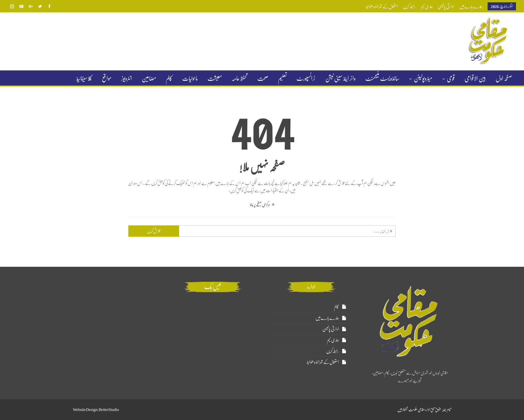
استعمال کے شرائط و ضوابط (382, 7)
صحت (263, 78)
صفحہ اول (504, 78)
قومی (451, 78)
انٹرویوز (127, 78)
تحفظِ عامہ (240, 78)
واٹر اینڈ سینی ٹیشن (340, 78)
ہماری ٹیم (427, 7)
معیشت (215, 78)
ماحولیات (190, 78)
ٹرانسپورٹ (306, 78)
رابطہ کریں (409, 7)
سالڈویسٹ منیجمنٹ (382, 78)
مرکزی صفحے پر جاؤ (262, 204)
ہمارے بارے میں (471, 7)
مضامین (149, 78)
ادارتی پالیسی (446, 7)
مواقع (107, 78)
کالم (169, 78)
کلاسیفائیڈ (84, 78)
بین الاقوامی (475, 78)
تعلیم (282, 78)
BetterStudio (109, 410)
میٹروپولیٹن (423, 78)
